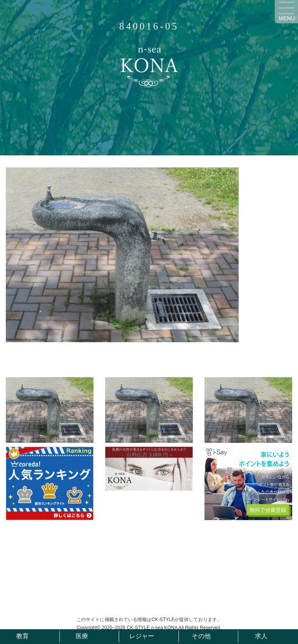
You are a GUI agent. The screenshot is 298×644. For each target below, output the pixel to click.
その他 (201, 636)
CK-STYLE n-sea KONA (152, 628)
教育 (23, 636)
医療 (82, 636)
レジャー (142, 636)
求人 (261, 636)
